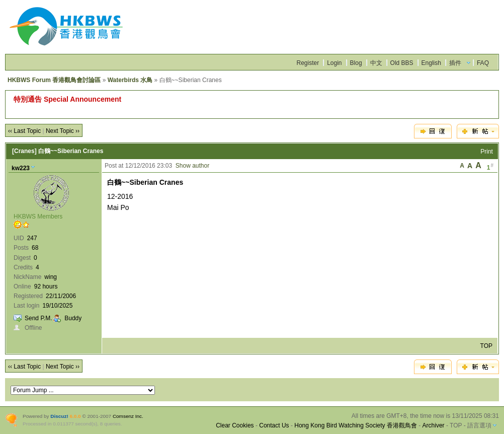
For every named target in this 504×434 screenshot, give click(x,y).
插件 (455, 63)
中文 (376, 63)
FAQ (483, 63)
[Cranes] (24, 151)
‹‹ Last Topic (24, 131)
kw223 (21, 168)
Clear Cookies (235, 425)
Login (334, 63)
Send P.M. (38, 318)
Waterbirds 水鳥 (130, 80)
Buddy (73, 318)
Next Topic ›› (63, 131)
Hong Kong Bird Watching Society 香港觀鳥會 (356, 425)
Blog (356, 63)
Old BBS (402, 63)
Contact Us (274, 425)
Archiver (434, 425)
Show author (192, 166)
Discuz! (59, 416)
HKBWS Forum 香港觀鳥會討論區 (54, 80)
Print (487, 152)
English (431, 63)
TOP (486, 346)
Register (308, 63)
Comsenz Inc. (128, 416)
